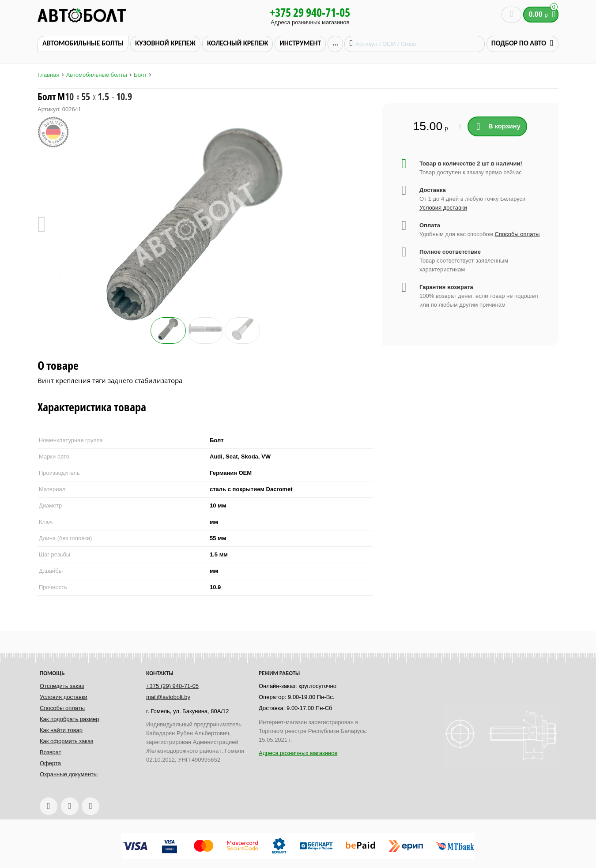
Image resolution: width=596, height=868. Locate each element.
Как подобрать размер (70, 719)
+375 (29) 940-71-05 (172, 686)
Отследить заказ (62, 686)
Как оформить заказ (66, 741)
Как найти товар (61, 730)
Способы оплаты (517, 234)
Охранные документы (69, 774)
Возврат (51, 752)
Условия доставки (443, 208)
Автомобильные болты (97, 75)
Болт (140, 75)
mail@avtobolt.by (168, 697)
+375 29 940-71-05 (310, 12)
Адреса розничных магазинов (310, 22)
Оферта (50, 763)
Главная (48, 75)
